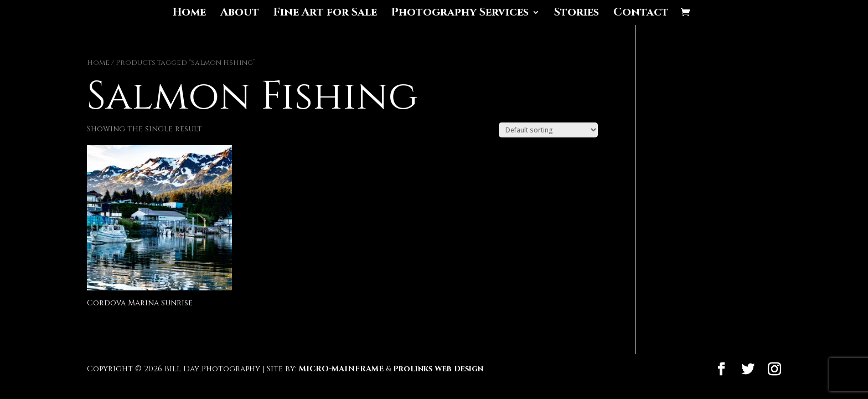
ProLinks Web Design (438, 369)
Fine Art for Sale (325, 14)
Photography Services (460, 14)
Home (189, 14)
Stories (577, 14)
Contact (641, 14)
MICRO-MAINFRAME (341, 369)
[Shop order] (548, 130)
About (240, 14)
